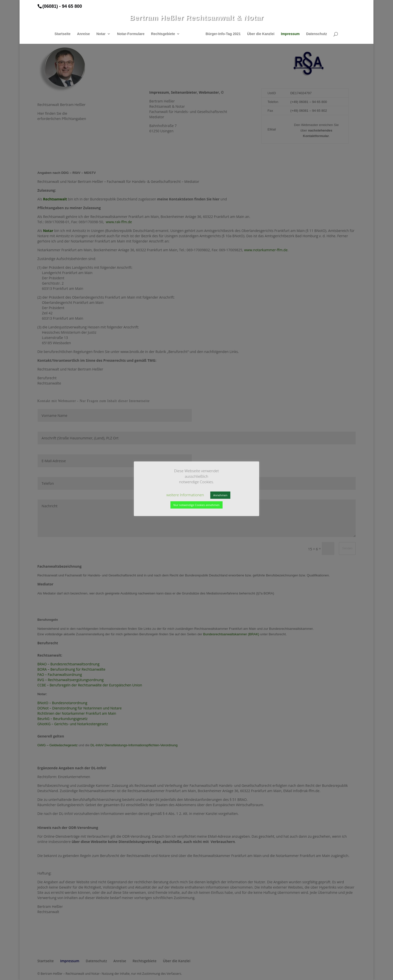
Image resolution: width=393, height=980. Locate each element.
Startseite (64, 34)
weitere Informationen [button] (185, 495)
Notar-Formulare (133, 34)
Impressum (289, 34)
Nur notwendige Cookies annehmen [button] (197, 505)
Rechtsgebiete (165, 34)
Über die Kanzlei (259, 34)
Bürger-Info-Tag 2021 (221, 34)
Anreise (85, 34)
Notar (103, 34)
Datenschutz (315, 34)
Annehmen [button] (220, 495)
